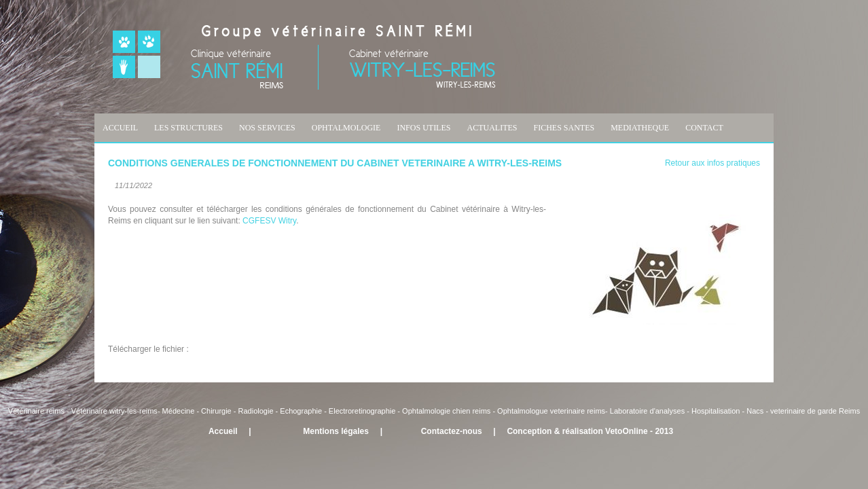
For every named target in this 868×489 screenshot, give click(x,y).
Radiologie (256, 411)
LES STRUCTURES (188, 128)
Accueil (223, 431)
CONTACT (704, 128)
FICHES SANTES (564, 128)
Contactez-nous (452, 431)
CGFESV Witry (269, 221)
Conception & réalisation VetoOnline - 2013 (590, 431)
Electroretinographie (362, 411)
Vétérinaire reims (36, 411)
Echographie (301, 411)
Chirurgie (216, 411)
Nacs (755, 411)
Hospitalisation (716, 411)
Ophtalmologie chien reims (446, 411)
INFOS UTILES (423, 128)
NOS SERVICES (267, 128)
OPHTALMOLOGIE (346, 128)
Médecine (180, 411)
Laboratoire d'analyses (647, 411)
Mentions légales (336, 431)
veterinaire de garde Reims (815, 411)
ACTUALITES (492, 128)
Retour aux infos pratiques (712, 163)
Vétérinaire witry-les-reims (114, 411)
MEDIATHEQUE (640, 128)
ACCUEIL (120, 128)
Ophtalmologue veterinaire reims (551, 411)
